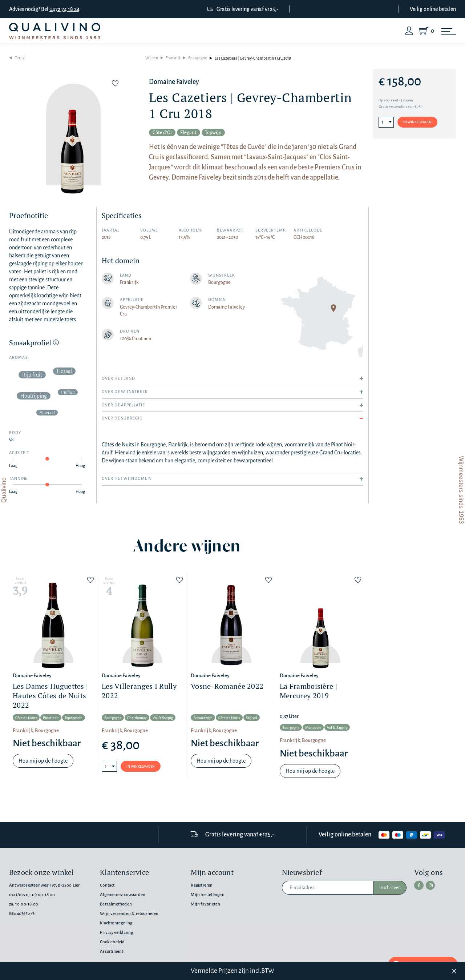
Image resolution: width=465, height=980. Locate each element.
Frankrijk (173, 58)
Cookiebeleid (112, 942)
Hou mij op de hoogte (43, 761)
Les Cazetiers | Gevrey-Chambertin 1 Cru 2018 (253, 58)
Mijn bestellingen (207, 895)
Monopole (313, 728)
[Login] (409, 31)
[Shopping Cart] (425, 31)
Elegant (195, 133)
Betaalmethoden (116, 904)
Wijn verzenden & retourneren (129, 914)
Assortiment (112, 951)
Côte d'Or (164, 133)
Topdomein (74, 718)
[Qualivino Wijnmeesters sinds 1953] (55, 31)
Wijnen (152, 58)
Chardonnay (137, 718)
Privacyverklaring (116, 933)
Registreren (202, 885)
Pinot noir (51, 718)
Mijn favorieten (205, 904)
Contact (107, 885)
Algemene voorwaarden (123, 895)
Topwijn (223, 133)
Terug (20, 58)
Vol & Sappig (163, 718)
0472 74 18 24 (64, 9)
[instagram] (428, 885)
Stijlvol (252, 718)
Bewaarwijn (203, 718)
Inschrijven (390, 888)
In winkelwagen (417, 122)
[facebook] (418, 885)
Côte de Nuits (26, 718)
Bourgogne (198, 58)
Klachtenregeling (116, 923)
